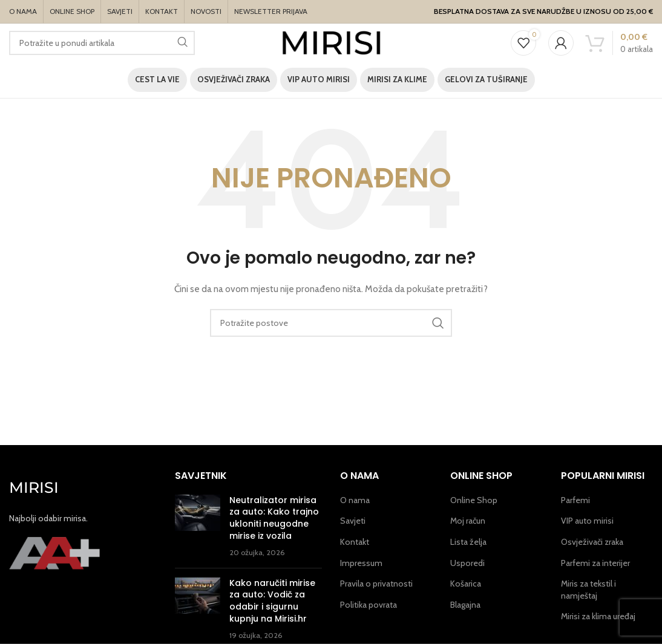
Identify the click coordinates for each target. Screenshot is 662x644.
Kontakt (355, 542)
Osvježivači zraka (592, 542)
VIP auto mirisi (587, 521)
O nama (355, 500)
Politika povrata (369, 605)
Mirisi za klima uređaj (598, 616)
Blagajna (465, 605)
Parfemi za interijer (595, 563)
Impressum (361, 563)
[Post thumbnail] (198, 527)
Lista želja (468, 542)
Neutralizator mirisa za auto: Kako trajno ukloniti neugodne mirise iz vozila (274, 518)
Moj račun (468, 521)
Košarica (466, 584)
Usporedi (467, 563)
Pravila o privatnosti (376, 584)
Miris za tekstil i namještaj (588, 590)
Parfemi (575, 500)
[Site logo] (331, 42)
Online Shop (474, 500)
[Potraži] (102, 43)
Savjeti (353, 521)
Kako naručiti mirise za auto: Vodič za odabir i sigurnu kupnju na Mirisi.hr (272, 601)
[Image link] (54, 552)
